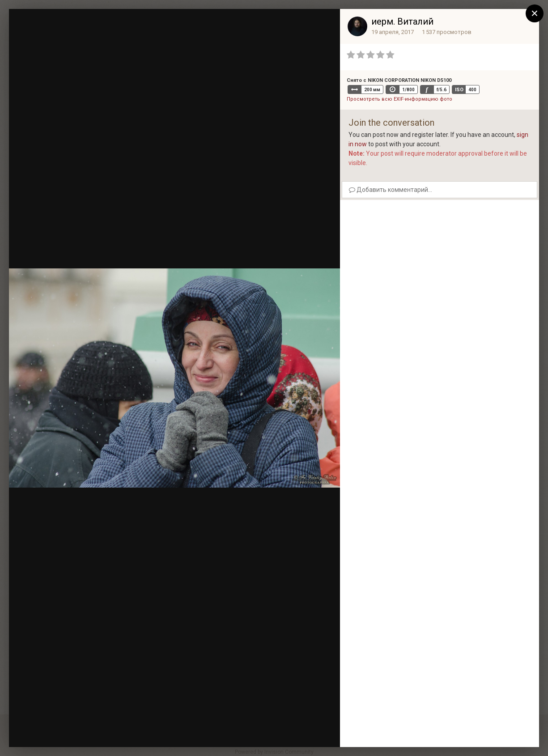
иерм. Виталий (402, 21)
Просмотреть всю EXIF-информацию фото (399, 99)
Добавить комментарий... (391, 190)
